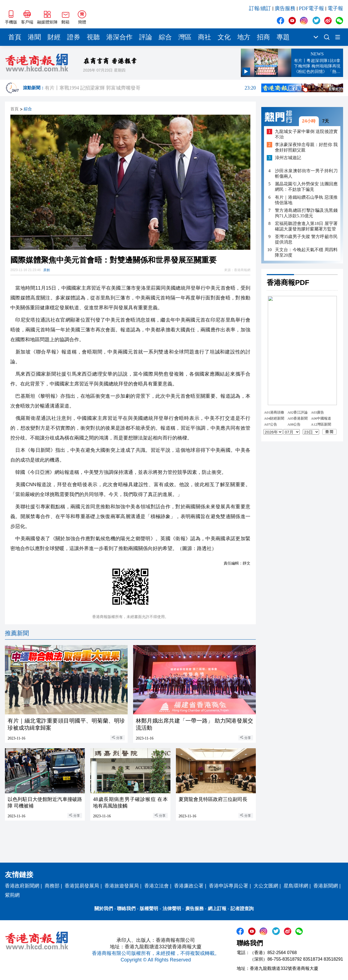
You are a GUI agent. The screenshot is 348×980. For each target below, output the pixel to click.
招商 (263, 37)
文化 (224, 37)
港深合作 (119, 37)
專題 (283, 37)
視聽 (93, 37)
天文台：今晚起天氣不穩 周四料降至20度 (306, 252)
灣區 (185, 37)
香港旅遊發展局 (122, 886)
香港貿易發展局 (82, 886)
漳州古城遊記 (288, 158)
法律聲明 (172, 909)
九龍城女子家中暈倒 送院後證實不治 (306, 134)
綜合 (165, 37)
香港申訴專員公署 (229, 886)
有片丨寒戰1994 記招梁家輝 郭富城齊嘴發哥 (150, 88)
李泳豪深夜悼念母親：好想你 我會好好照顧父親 (306, 147)
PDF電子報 (311, 8)
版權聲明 (149, 909)
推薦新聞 (17, 633)
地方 (244, 37)
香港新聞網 (326, 886)
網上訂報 (217, 909)
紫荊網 (12, 895)
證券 (74, 37)
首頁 (15, 37)
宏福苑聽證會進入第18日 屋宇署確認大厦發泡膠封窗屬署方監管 (306, 226)
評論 (146, 37)
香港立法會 (157, 886)
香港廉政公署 (189, 886)
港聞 (34, 37)
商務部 (52, 886)
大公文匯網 (266, 886)
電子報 (335, 8)
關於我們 (104, 909)
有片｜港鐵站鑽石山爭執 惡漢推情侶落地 (306, 200)
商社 (205, 37)
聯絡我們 (126, 909)
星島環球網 (296, 886)
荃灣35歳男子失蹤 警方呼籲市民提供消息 (306, 239)
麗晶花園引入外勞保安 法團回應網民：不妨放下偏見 (306, 187)
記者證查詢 (242, 909)
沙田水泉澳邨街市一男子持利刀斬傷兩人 (306, 173)
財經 (54, 37)
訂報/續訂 (260, 8)
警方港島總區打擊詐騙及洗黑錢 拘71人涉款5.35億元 (306, 213)
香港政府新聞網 (22, 886)
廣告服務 (285, 8)
